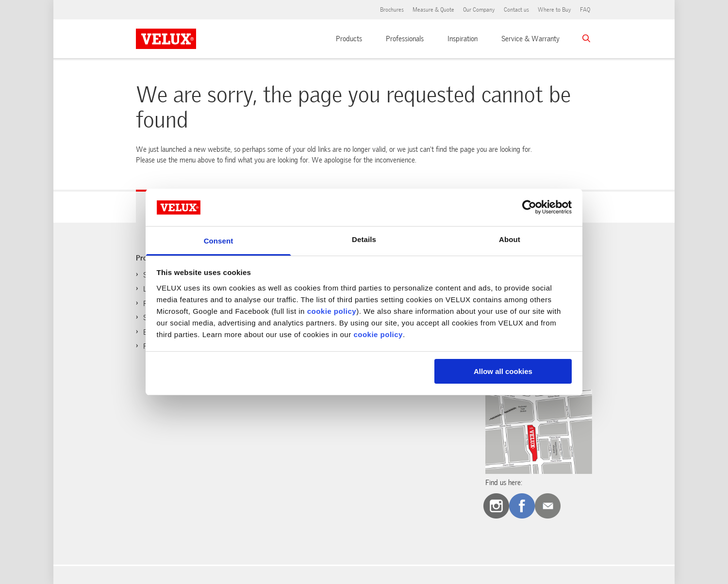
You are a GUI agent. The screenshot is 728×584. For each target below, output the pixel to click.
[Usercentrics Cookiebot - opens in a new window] (529, 207)
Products (349, 39)
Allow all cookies (503, 371)
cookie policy (332, 311)
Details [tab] (364, 239)
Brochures (392, 10)
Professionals (405, 39)
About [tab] (510, 239)
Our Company (479, 10)
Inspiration (463, 39)
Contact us (516, 10)
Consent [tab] (219, 241)
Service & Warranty (530, 39)
